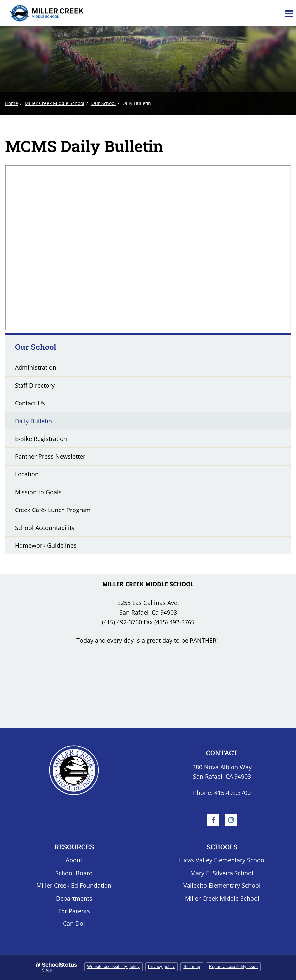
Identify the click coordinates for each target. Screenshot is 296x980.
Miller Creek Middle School (55, 103)
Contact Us (30, 403)
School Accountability (45, 528)
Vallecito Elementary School (222, 885)
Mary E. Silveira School (222, 873)
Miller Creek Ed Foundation (74, 885)
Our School (104, 103)
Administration (36, 367)
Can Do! (74, 923)
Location (27, 474)
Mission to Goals (38, 492)
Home (11, 103)
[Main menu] (289, 13)
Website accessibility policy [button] (114, 967)
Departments (74, 898)
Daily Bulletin (33, 421)
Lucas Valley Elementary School (222, 860)
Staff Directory (35, 385)
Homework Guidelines (46, 545)
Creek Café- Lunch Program (53, 510)
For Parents (74, 911)
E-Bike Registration (41, 439)
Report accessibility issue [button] (233, 967)
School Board (74, 873)
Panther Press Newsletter (50, 456)
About (74, 860)
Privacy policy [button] (161, 967)
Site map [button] (192, 967)
